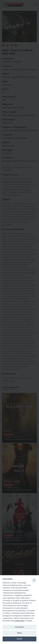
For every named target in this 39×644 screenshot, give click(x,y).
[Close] (34, 580)
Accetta (19, 639)
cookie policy (20, 621)
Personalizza (19, 627)
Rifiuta (19, 633)
